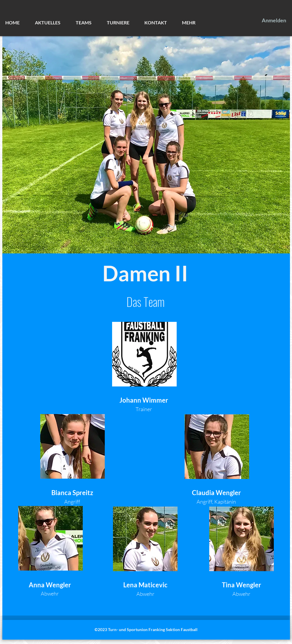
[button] (52, 23)
